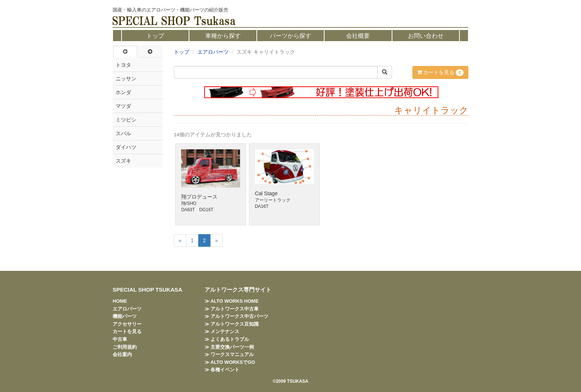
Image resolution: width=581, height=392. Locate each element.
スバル (123, 133)
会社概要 (358, 36)
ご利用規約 (125, 347)
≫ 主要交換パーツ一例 (229, 347)
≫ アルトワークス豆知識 (232, 324)
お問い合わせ (426, 36)
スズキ (123, 161)
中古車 (120, 339)
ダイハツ (126, 147)
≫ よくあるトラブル (227, 339)
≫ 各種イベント (222, 370)
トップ (155, 36)
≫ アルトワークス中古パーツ (237, 316)
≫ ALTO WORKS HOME (232, 301)
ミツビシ (126, 120)
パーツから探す (290, 36)
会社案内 (122, 354)
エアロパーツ (213, 52)
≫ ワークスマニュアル (229, 354)
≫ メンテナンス (222, 331)
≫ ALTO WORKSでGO (230, 362)
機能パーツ (125, 316)
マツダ (123, 106)
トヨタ (123, 65)
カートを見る (440, 73)
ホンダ (123, 92)
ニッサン (126, 79)
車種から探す (223, 36)
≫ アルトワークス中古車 (232, 309)
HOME (120, 301)
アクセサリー (127, 324)
